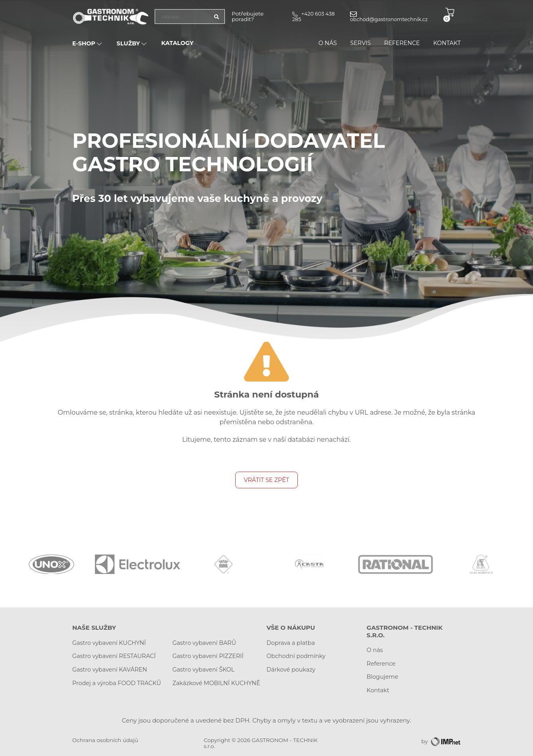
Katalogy (178, 43)
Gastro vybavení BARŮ (204, 643)
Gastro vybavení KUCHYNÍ (109, 643)
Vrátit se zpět (266, 480)
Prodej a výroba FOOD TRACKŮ (116, 683)
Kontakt (447, 43)
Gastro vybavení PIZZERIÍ (208, 656)
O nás (328, 43)
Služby (132, 44)
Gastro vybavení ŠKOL (203, 670)
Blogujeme (383, 677)
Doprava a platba (290, 643)
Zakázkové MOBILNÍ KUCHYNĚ (216, 683)
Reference (402, 43)
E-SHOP (88, 44)
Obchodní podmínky (296, 656)
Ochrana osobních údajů (105, 740)
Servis (361, 43)
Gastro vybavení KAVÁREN (110, 670)
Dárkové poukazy (291, 670)
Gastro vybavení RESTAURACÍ (114, 656)
